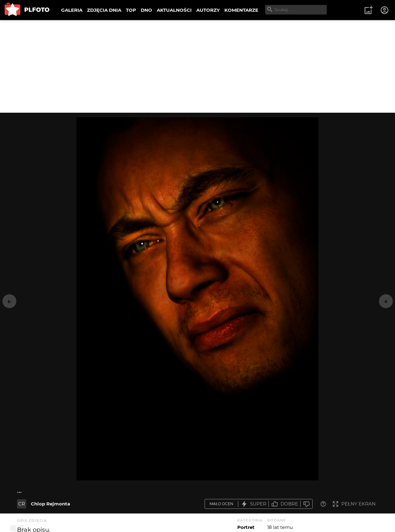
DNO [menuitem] (146, 10)
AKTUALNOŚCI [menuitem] (174, 10)
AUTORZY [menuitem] (208, 10)
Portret (246, 527)
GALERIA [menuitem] (72, 10)
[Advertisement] (197, 66)
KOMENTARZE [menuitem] (241, 10)
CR (22, 504)
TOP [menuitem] (131, 10)
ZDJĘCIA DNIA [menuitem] (104, 10)
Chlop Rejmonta (50, 504)
